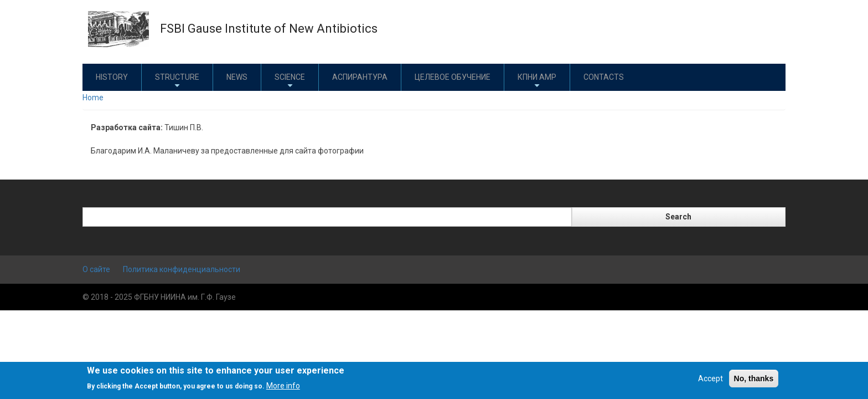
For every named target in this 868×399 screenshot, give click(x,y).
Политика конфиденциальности (182, 269)
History (112, 77)
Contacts (604, 77)
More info (283, 386)
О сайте (96, 269)
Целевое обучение (453, 77)
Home (93, 98)
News (237, 77)
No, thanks (754, 378)
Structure (177, 81)
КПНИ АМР (537, 81)
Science (290, 81)
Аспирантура (360, 77)
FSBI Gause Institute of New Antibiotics (269, 29)
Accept (711, 378)
